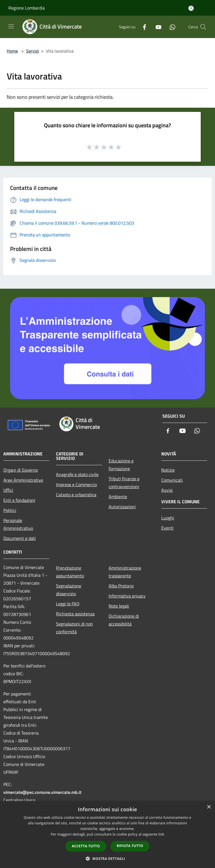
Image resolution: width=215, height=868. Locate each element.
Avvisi (167, 490)
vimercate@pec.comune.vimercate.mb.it (42, 792)
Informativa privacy (127, 596)
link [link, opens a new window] (161, 834)
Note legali (119, 606)
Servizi (32, 51)
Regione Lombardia (27, 8)
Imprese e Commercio (76, 484)
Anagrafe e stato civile (77, 474)
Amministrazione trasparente (125, 572)
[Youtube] (156, 27)
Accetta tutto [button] (86, 846)
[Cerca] (203, 27)
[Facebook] (142, 27)
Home (12, 51)
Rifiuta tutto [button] (130, 846)
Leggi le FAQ (68, 604)
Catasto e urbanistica (76, 495)
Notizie (168, 470)
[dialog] (107, 835)
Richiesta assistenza (75, 614)
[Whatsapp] (170, 27)
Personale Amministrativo (18, 524)
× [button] (209, 807)
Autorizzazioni (122, 507)
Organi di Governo (21, 470)
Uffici (8, 490)
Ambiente (118, 497)
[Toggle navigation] (11, 26)
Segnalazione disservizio (69, 590)
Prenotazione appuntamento (70, 572)
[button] (107, 858)
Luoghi (168, 518)
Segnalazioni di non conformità (74, 628)
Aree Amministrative (23, 480)
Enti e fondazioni (19, 500)
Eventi (167, 528)
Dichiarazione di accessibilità (124, 620)
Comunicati (172, 480)
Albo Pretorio (121, 586)
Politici (10, 510)
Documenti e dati (20, 538)
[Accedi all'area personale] (191, 8)
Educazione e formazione (121, 465)
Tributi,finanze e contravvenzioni (124, 483)
